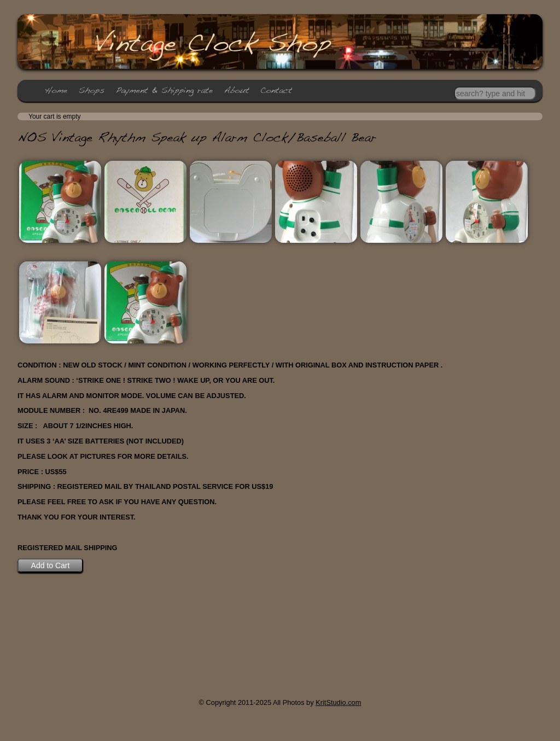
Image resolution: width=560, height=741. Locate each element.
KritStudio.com (338, 702)
